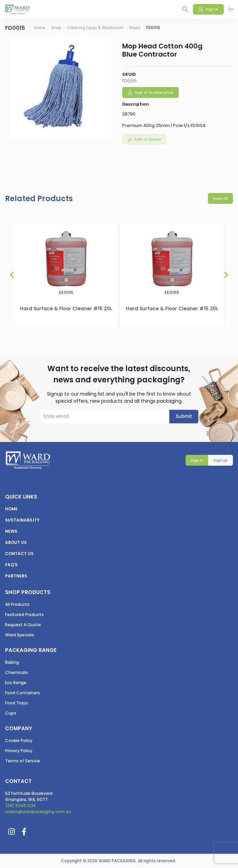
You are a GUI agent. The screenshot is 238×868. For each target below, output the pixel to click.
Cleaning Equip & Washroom (95, 28)
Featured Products (24, 615)
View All (220, 198)
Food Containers (23, 693)
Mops (135, 28)
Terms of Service (23, 761)
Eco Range (16, 683)
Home (39, 28)
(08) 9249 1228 (20, 806)
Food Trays (16, 703)
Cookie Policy (19, 740)
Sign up (221, 460)
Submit (184, 416)
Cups (11, 713)
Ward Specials (20, 635)
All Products (17, 604)
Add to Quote (147, 139)
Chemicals (16, 672)
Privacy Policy (19, 751)
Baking (12, 662)
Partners (16, 576)
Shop (56, 28)
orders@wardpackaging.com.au (38, 812)
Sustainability (22, 520)
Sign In (197, 460)
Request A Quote (23, 625)
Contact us (19, 554)
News (11, 531)
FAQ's (11, 565)
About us (16, 542)
